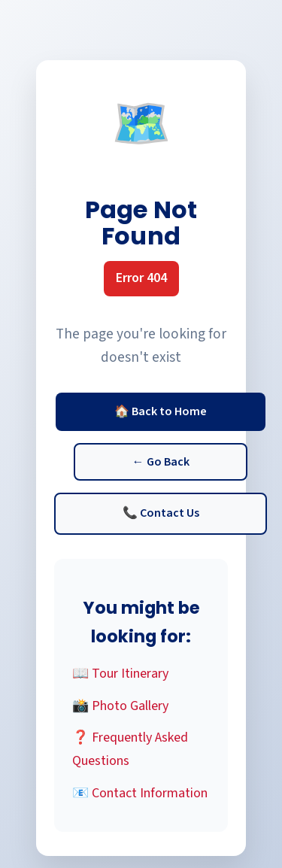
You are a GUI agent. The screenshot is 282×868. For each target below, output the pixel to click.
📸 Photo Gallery (120, 706)
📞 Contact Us (161, 513)
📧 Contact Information (140, 793)
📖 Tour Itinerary (120, 674)
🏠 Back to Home (161, 411)
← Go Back (161, 462)
